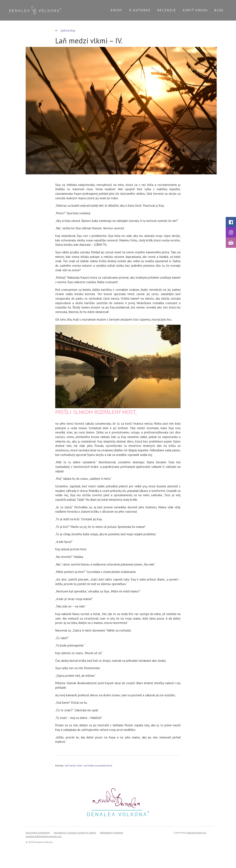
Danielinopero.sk (197, 833)
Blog (219, 10)
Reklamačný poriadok (112, 833)
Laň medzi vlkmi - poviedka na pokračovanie (89, 765)
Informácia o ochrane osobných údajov (75, 833)
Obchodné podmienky (38, 833)
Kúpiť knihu (195, 10)
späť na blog (65, 31)
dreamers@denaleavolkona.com (44, 836)
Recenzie (167, 10)
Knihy (116, 10)
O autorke (140, 10)
